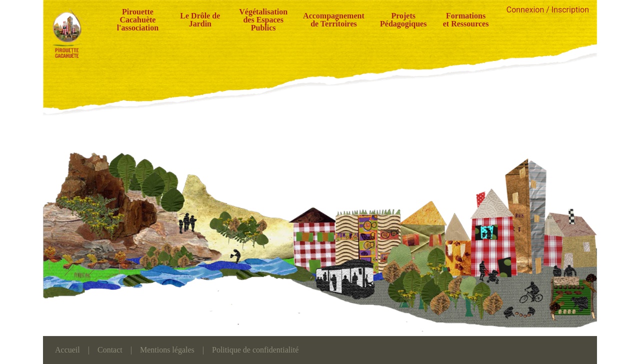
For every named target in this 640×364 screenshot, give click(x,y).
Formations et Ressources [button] (466, 20)
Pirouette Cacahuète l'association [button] (138, 20)
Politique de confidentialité (255, 350)
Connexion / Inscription (548, 10)
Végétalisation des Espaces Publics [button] (263, 20)
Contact (110, 350)
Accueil (67, 350)
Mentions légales (167, 350)
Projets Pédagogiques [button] (403, 20)
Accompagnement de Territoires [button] (334, 20)
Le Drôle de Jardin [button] (200, 20)
